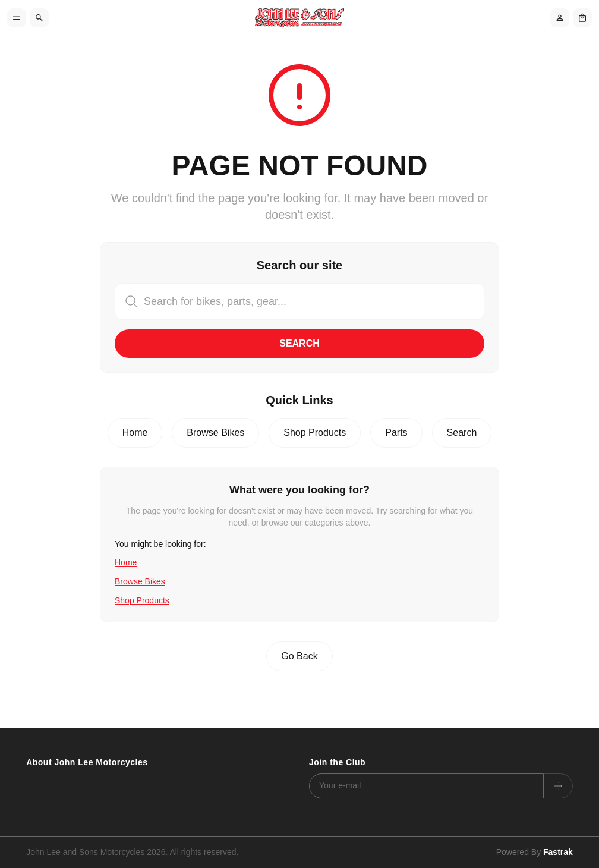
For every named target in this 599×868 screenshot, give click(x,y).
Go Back (299, 656)
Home (135, 433)
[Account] (560, 18)
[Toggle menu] (17, 18)
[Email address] (426, 786)
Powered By (535, 852)
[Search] (39, 18)
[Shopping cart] (582, 18)
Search (299, 343)
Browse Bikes (215, 433)
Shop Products (315, 433)
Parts (396, 433)
